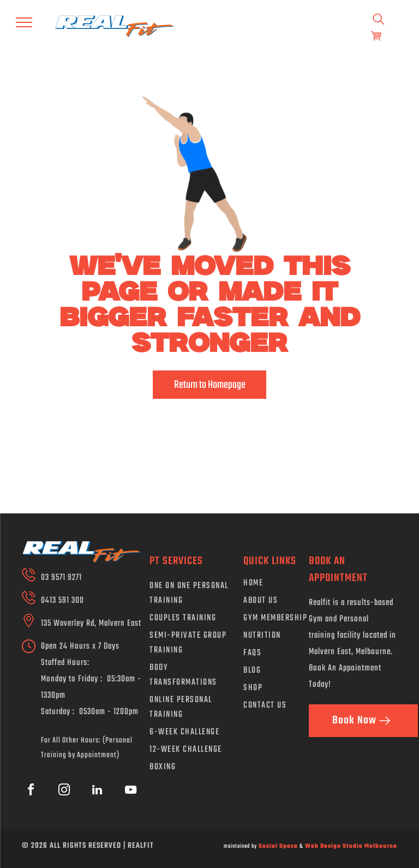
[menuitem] (194, 595)
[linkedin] (97, 791)
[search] (379, 20)
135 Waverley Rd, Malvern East (91, 624)
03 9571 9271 (61, 578)
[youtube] (130, 791)
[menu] (24, 22)
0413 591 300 (62, 601)
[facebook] (31, 791)
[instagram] (64, 791)
